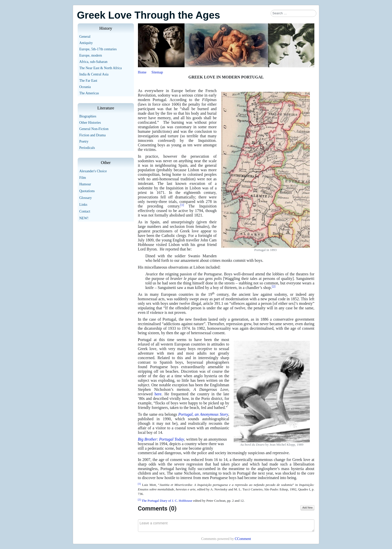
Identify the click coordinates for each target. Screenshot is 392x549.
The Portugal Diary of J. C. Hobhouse (167, 501)
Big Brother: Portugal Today (161, 439)
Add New (307, 508)
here (158, 394)
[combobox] (293, 13)
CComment (243, 539)
